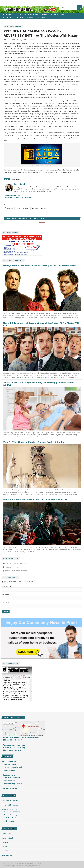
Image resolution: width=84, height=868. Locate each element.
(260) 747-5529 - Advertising (14, 748)
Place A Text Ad (12, 567)
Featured (7, 14)
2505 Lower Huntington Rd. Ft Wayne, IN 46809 (21, 737)
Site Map (5, 851)
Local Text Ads (31, 14)
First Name (5, 594)
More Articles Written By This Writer (19, 197)
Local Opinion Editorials (14, 27)
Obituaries (66, 14)
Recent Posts (16, 179)
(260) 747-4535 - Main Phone (14, 745)
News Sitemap (7, 855)
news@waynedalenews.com (14, 750)
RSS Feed (5, 847)
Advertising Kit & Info (9, 809)
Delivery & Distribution (10, 805)
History (41, 17)
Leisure (18, 14)
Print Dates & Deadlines (10, 801)
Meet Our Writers (10, 764)
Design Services (9, 821)
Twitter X (5, 842)
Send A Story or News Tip (17, 564)
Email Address (7, 586)
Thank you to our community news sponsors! (42, 165)
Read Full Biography (13, 195)
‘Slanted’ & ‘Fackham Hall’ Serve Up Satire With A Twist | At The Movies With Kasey (41, 324)
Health (44, 14)
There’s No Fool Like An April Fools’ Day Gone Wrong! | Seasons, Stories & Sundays (39, 384)
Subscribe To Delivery (9, 788)
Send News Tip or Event (12, 778)
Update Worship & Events (13, 784)
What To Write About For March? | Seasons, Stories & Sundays (34, 442)
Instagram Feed (7, 838)
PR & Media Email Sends (12, 818)
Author (7, 179)
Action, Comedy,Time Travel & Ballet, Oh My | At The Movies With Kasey (39, 266)
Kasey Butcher (23, 40)
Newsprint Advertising (12, 812)
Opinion (54, 14)
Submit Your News (8, 775)
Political (20, 17)
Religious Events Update (16, 571)
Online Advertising (10, 815)
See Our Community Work (13, 767)
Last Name (5, 603)
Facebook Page (7, 834)
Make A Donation (10, 770)
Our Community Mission (10, 761)
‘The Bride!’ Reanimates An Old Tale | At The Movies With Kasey (35, 499)
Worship (31, 17)
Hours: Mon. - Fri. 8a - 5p (13, 740)
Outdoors (8, 17)
